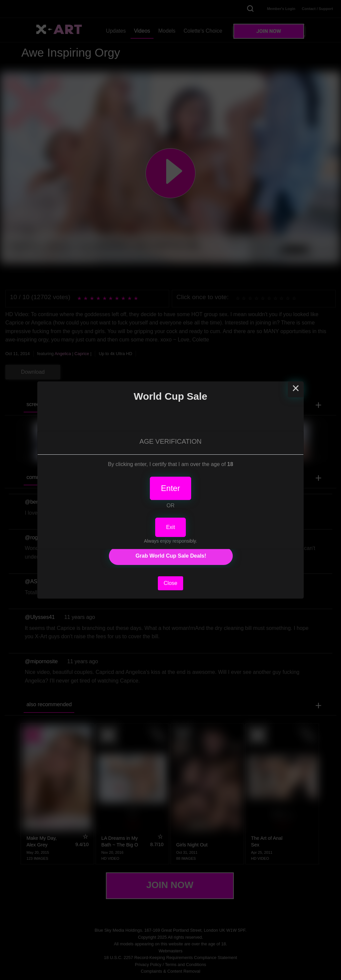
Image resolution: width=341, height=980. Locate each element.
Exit (171, 527)
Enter (170, 488)
